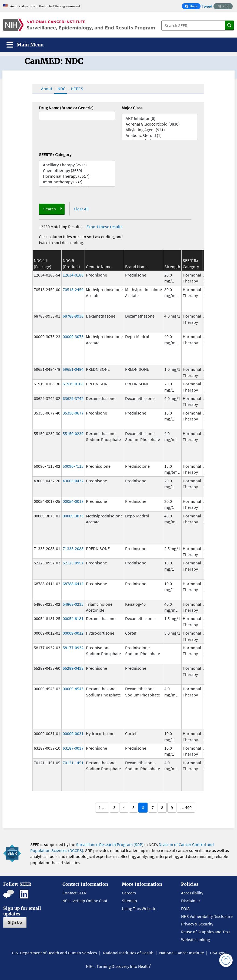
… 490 (186, 807)
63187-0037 (73, 748)
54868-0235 (73, 604)
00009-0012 (73, 633)
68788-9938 (73, 316)
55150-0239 (73, 433)
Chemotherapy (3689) (77, 171)
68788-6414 (73, 584)
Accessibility (192, 893)
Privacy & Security (197, 924)
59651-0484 (73, 369)
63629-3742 (73, 398)
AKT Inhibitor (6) (160, 118)
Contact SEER (74, 893)
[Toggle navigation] (25, 45)
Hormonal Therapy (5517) (77, 176)
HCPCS (77, 89)
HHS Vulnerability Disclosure (207, 916)
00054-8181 (73, 618)
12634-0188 (73, 275)
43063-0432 (73, 481)
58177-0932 (73, 648)
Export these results (104, 227)
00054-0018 (73, 501)
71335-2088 (73, 548)
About (47, 89)
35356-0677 (73, 413)
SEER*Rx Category (55, 154)
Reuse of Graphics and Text (206, 932)
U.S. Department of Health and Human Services (54, 953)
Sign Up (15, 922)
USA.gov (218, 953)
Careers (129, 893)
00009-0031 (73, 733)
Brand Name (136, 267)
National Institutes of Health (128, 953)
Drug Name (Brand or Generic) (66, 108)
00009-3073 (73, 336)
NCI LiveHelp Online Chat (85, 901)
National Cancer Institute (182, 953)
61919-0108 (73, 384)
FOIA (185, 908)
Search (50, 209)
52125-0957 (73, 563)
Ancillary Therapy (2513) (77, 165)
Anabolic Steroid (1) (160, 135)
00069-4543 (73, 689)
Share (193, 7)
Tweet (207, 6)
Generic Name (99, 267)
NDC (61, 89)
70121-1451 (73, 763)
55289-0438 (73, 668)
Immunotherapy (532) (77, 182)
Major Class (132, 108)
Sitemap (129, 901)
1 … (102, 807)
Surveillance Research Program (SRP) (110, 844)
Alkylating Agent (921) (160, 130)
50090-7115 (73, 466)
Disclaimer (191, 901)
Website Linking (196, 939)
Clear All (81, 209)
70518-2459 (73, 289)
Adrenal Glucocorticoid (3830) (160, 124)
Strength (172, 267)
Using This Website (139, 908)
